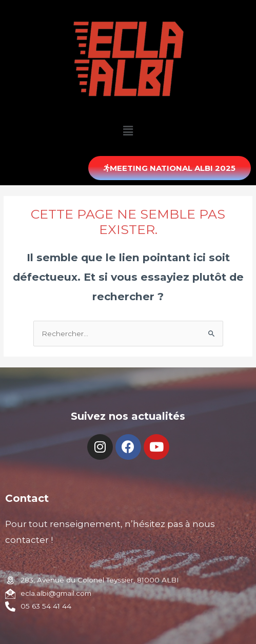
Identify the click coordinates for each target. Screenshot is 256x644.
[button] (170, 168)
